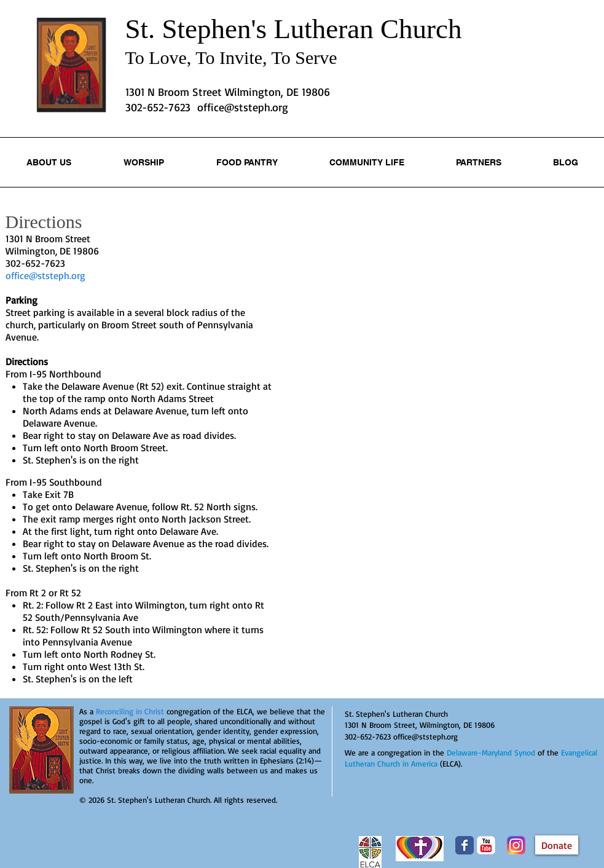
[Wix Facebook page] (465, 845)
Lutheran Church (367, 29)
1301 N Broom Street (48, 239)
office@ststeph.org (243, 107)
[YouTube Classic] (486, 845)
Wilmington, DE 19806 (52, 251)
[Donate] (557, 845)
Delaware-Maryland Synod (491, 752)
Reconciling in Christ (130, 711)
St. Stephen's (200, 29)
